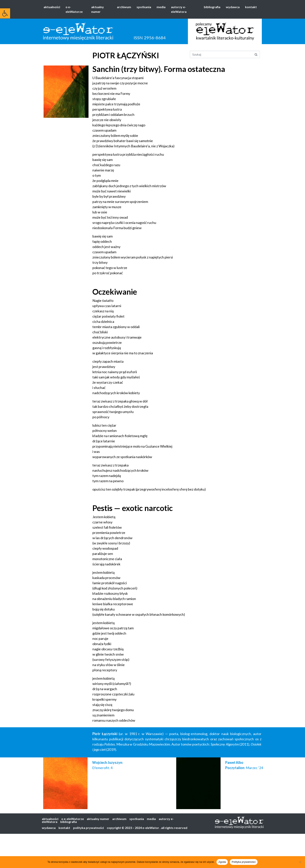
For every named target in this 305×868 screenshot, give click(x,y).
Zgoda (222, 862)
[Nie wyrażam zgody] (300, 862)
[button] (5, 13)
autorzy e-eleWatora (179, 9)
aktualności (52, 7)
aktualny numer (98, 9)
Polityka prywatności (244, 862)
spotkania (144, 7)
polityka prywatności (89, 828)
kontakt (251, 7)
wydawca (233, 7)
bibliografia (212, 7)
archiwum (124, 7)
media (161, 7)
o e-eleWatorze (74, 9)
